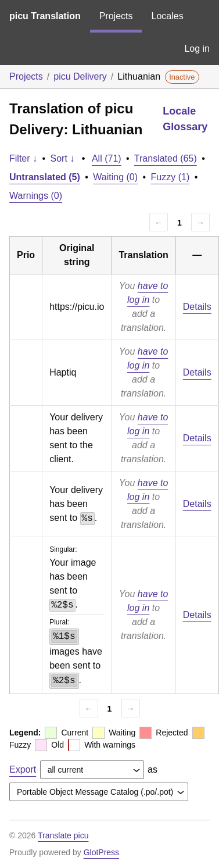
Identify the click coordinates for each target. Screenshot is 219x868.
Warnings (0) (36, 196)
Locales (167, 16)
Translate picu (63, 835)
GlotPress (101, 852)
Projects (116, 16)
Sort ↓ (63, 158)
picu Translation (45, 16)
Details (197, 307)
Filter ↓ (23, 158)
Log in (197, 49)
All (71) (107, 158)
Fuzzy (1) (170, 177)
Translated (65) (166, 158)
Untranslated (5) (45, 177)
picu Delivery (80, 76)
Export (23, 769)
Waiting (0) (115, 177)
